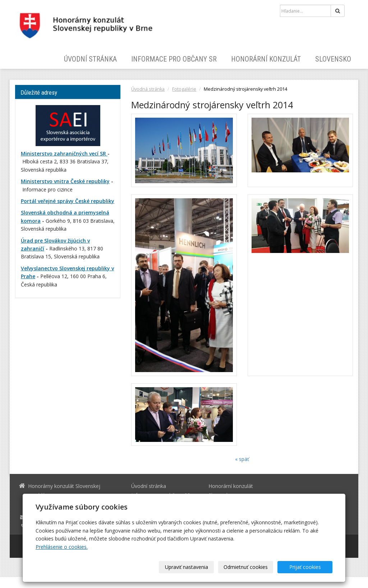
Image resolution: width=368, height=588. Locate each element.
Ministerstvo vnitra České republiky (65, 181)
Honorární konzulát (266, 59)
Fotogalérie (184, 89)
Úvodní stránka (90, 59)
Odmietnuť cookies (246, 567)
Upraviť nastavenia (187, 567)
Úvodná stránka (148, 89)
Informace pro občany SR (174, 59)
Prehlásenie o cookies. (62, 547)
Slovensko (333, 59)
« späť (242, 459)
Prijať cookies (305, 567)
